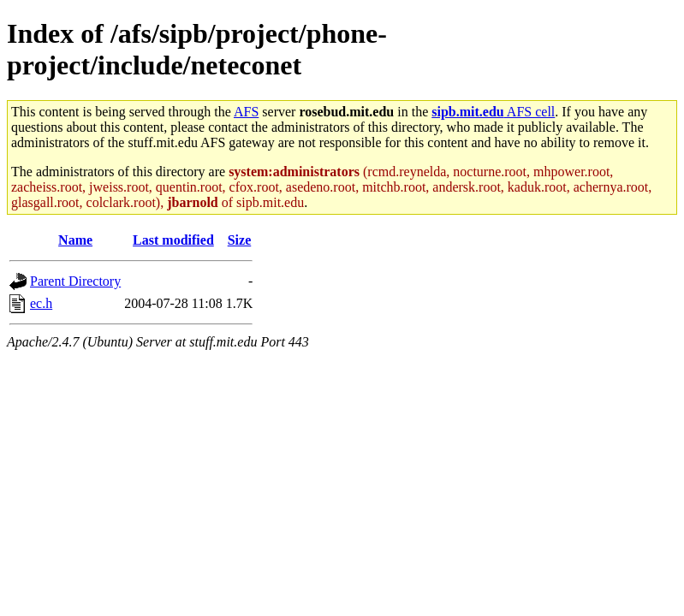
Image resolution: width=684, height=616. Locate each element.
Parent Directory (75, 281)
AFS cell (493, 112)
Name (75, 240)
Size (240, 240)
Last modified (173, 240)
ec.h (41, 303)
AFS (246, 112)
